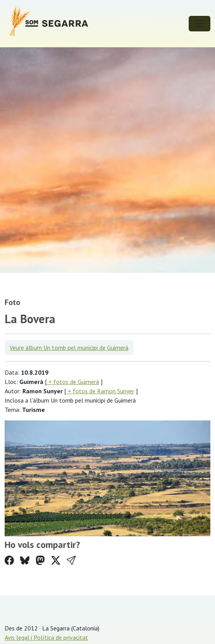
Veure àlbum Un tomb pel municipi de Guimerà (69, 348)
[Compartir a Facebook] (9, 560)
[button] (71, 560)
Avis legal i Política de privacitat (46, 637)
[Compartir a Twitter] (56, 560)
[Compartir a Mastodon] (40, 560)
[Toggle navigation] (200, 24)
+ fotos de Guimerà (73, 382)
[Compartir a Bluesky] (25, 560)
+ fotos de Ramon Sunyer (100, 391)
